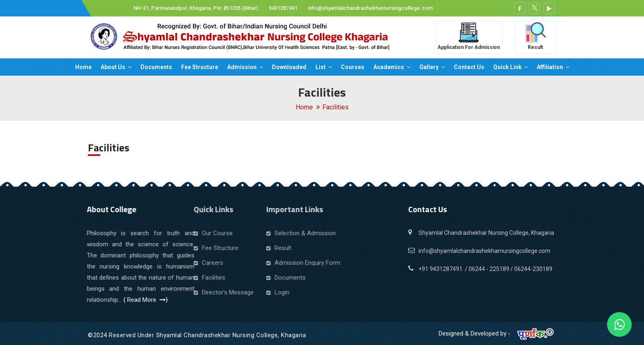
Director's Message (189, 292)
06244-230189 (533, 269)
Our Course (178, 233)
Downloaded (289, 67)
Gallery (432, 67)
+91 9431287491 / (444, 269)
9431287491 (282, 8)
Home (83, 67)
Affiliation (553, 67)
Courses (353, 67)
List (324, 67)
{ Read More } (130, 300)
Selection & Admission (247, 233)
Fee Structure (200, 67)
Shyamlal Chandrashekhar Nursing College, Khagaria (486, 233)
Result (224, 248)
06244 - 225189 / (491, 269)
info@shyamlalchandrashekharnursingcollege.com (370, 8)
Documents (156, 67)
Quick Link (511, 67)
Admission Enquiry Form (249, 263)
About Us (116, 67)
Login (223, 292)
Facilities (336, 107)
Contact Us (469, 67)
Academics (392, 67)
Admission (245, 67)
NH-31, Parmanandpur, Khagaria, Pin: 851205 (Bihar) (195, 8)
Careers (173, 263)
